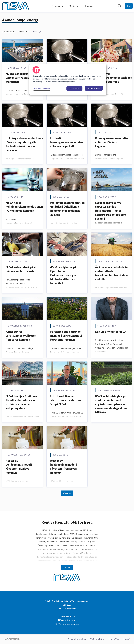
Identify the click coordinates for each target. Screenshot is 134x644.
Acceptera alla (94, 88)
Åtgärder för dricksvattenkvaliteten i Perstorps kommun (22, 336)
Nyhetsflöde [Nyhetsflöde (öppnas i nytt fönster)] (114, 639)
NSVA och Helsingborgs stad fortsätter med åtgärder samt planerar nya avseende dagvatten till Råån (111, 404)
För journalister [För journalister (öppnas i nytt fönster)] (97, 639)
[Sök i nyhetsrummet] (120, 6)
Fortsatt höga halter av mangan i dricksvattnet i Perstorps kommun (66, 336)
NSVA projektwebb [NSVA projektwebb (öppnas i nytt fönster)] (67, 620)
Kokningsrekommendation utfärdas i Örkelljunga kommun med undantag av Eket (67, 209)
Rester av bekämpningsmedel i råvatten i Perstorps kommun (64, 467)
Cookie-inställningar (42, 88)
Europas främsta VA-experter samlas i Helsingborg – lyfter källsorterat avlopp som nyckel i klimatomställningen (111, 213)
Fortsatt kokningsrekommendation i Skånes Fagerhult (67, 142)
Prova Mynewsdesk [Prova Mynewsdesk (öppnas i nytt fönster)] (77, 639)
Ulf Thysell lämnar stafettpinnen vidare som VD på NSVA (67, 400)
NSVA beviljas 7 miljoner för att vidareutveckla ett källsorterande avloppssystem (22, 402)
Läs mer (67, 567)
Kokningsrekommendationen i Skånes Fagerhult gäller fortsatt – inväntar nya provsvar (24, 144)
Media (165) (24, 31)
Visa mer (67, 493)
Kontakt (89, 6)
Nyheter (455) (8, 31)
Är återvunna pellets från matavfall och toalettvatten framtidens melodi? (112, 273)
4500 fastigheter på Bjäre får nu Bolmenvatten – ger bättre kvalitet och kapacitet (63, 275)
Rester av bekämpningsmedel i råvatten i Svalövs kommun (19, 467)
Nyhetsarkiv (57, 6)
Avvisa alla (74, 88)
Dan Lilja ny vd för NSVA (111, 332)
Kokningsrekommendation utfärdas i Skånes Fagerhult (112, 142)
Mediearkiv (74, 6)
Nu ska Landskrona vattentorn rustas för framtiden (20, 78)
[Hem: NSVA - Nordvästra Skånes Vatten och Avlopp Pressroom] (16, 6)
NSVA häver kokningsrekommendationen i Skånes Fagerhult (114, 78)
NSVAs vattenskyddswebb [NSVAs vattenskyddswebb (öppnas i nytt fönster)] (67, 624)
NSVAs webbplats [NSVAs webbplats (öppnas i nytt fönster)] (67, 616)
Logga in (127, 639)
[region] (68, 79)
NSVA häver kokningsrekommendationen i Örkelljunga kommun (24, 207)
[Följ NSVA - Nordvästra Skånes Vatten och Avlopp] (129, 6)
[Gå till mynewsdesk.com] (12, 639)
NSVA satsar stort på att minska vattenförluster (22, 269)
